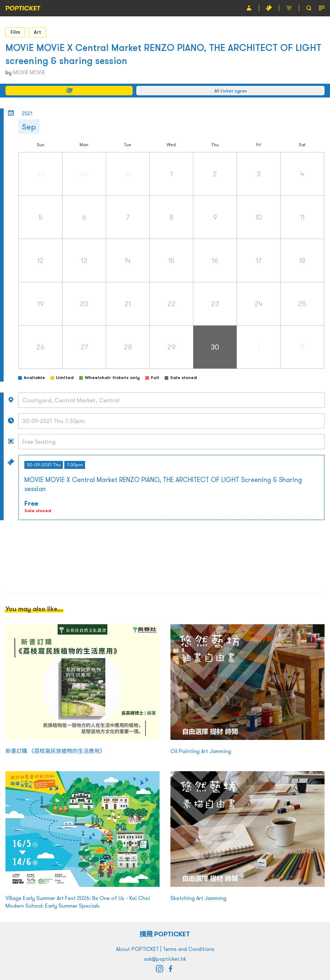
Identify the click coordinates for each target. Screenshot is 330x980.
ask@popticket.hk (165, 959)
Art (37, 32)
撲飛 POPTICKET (165, 934)
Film (15, 32)
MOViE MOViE (29, 72)
